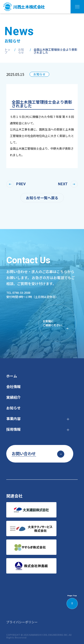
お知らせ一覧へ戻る (42, 198)
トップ (7, 51)
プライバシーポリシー (22, 622)
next (63, 184)
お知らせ (21, 51)
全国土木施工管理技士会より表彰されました (55, 51)
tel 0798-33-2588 (18, 293)
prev (21, 184)
